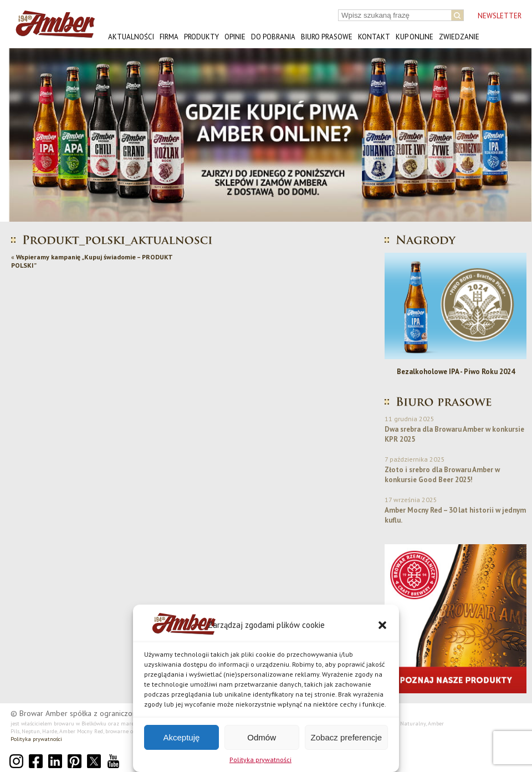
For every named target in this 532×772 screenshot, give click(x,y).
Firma (169, 37)
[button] (382, 625)
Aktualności (131, 37)
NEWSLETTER (500, 16)
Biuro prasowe (327, 37)
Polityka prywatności (260, 760)
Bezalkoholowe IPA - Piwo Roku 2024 (456, 372)
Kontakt (374, 37)
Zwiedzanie (459, 37)
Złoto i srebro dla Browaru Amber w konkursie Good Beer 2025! (442, 475)
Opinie (235, 37)
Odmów (262, 737)
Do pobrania (273, 37)
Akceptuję (181, 737)
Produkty (201, 37)
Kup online (415, 37)
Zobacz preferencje (346, 737)
